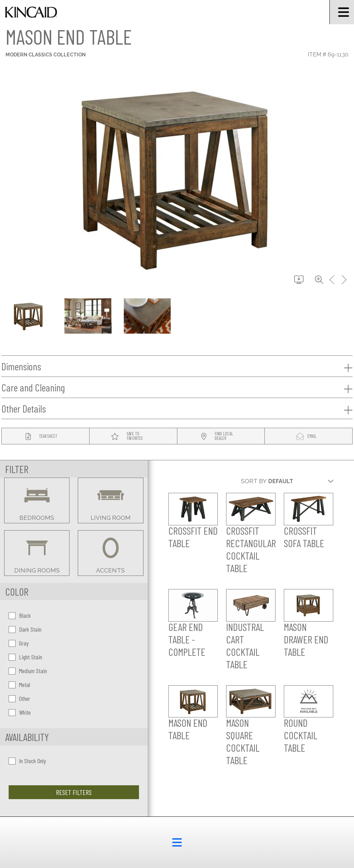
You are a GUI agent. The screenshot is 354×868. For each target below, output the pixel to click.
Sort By (254, 481)
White (20, 712)
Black (20, 615)
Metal (19, 685)
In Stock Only (27, 761)
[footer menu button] (177, 842)
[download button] (299, 280)
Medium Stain (28, 671)
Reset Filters (74, 792)
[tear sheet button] (45, 436)
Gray (19, 643)
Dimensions (177, 367)
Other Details (177, 409)
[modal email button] (309, 436)
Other (19, 698)
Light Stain (25, 657)
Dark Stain (25, 629)
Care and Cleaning (177, 388)
